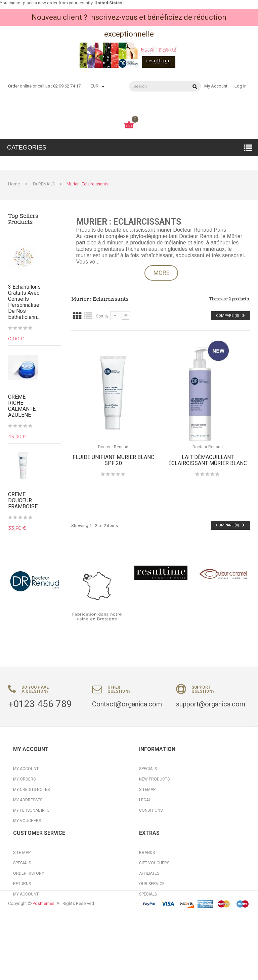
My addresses (28, 800)
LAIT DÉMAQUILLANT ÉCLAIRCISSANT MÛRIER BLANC (208, 460)
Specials (148, 769)
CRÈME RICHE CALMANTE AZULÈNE (22, 406)
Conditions (151, 810)
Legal (145, 800)
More (162, 273)
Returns (22, 914)
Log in (241, 86)
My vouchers (27, 821)
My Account (26, 924)
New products (154, 779)
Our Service (152, 914)
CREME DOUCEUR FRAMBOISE (23, 501)
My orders (24, 779)
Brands (147, 883)
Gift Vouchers (154, 893)
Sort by (102, 316)
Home (14, 184)
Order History (29, 904)
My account (216, 86)
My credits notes (31, 790)
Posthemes (44, 967)
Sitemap (147, 790)
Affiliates (149, 904)
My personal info (31, 810)
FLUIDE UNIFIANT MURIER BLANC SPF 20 (113, 460)
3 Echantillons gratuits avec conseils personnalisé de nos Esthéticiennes (25, 302)
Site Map (22, 883)
